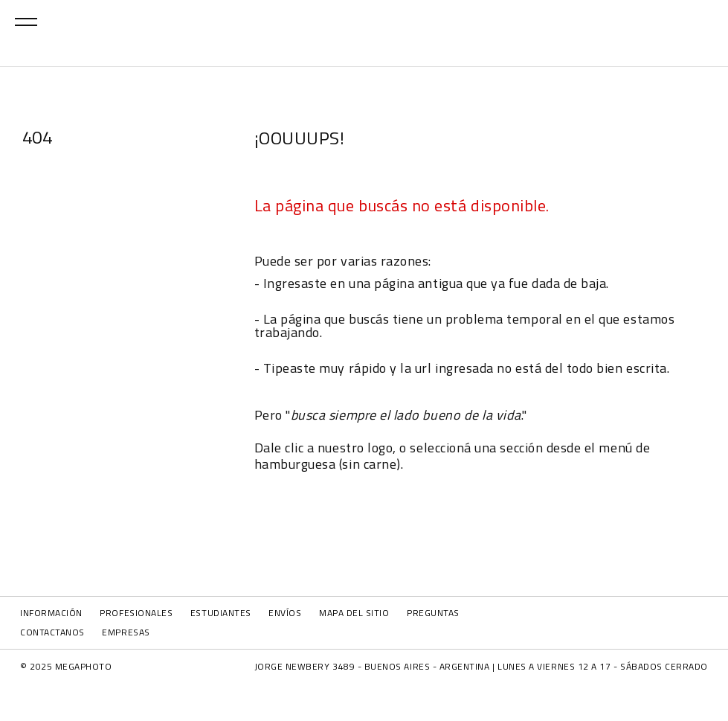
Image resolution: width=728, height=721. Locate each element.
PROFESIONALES (136, 613)
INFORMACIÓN (51, 613)
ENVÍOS (285, 613)
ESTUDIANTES (221, 613)
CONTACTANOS (52, 632)
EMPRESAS (126, 632)
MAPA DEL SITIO (354, 613)
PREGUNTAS (433, 613)
